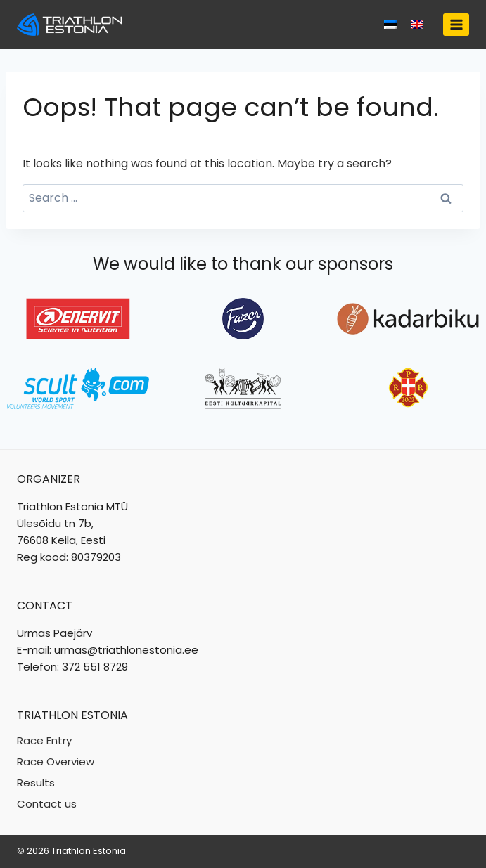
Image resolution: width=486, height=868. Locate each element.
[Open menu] (456, 24)
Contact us (47, 804)
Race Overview (56, 762)
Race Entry (44, 740)
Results (36, 783)
